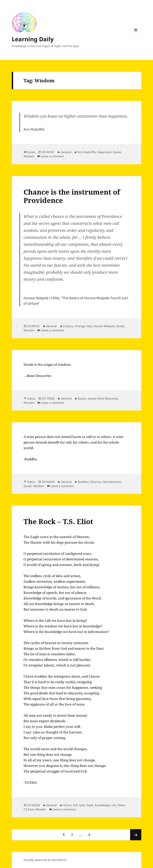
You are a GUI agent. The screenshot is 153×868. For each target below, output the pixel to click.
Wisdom (29, 156)
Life (114, 805)
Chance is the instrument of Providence (72, 196)
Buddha (83, 482)
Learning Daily (33, 39)
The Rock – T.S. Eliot (58, 521)
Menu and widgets (136, 35)
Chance (68, 326)
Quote (31, 152)
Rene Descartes (108, 398)
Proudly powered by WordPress (45, 860)
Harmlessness (112, 482)
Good (90, 805)
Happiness (104, 152)
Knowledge (102, 805)
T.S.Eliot (29, 809)
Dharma (95, 482)
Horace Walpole (104, 326)
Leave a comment (52, 156)
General (66, 152)
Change (80, 326)
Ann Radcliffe (87, 152)
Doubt (82, 398)
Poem (121, 805)
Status (31, 398)
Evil (75, 805)
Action (67, 805)
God (89, 326)
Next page (136, 835)
